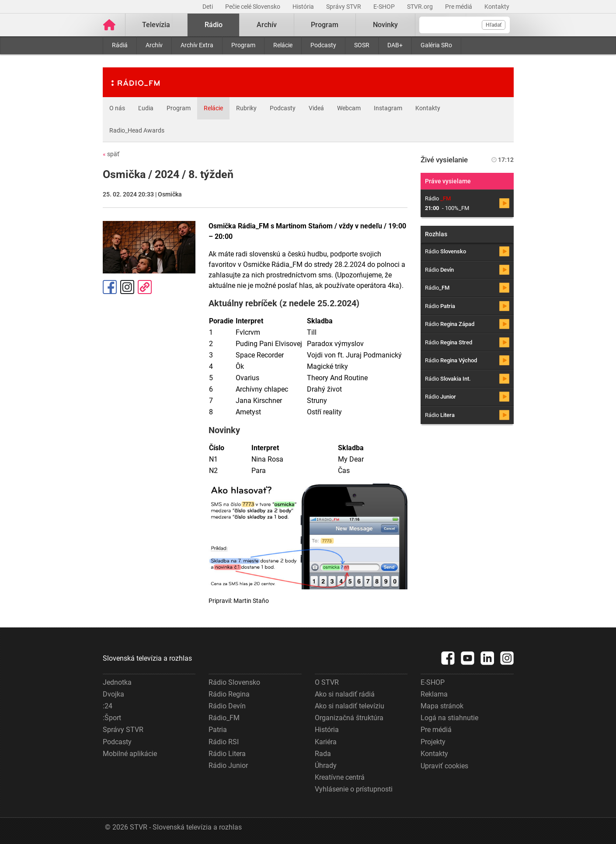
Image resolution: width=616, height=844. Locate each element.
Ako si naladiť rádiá (345, 694)
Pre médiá (459, 7)
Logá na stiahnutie (449, 718)
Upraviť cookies (444, 766)
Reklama (434, 694)
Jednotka (117, 682)
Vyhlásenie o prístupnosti (354, 789)
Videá (316, 108)
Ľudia (146, 108)
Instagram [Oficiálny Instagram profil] (127, 287)
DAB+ (395, 45)
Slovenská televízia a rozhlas (147, 658)
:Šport (112, 718)
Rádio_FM (224, 718)
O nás (117, 108)
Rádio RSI (224, 742)
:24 (108, 706)
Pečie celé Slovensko (253, 7)
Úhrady (326, 765)
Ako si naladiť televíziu (350, 706)
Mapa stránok (442, 706)
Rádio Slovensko (234, 682)
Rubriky (246, 108)
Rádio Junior (228, 765)
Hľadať (494, 25)
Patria (218, 730)
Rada (323, 754)
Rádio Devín (227, 706)
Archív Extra (197, 45)
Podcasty (323, 45)
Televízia (156, 25)
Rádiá (120, 45)
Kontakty (497, 7)
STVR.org (421, 7)
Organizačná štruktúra (349, 718)
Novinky (385, 25)
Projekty (433, 742)
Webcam (349, 108)
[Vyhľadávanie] (465, 25)
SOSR (362, 45)
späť (111, 154)
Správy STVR (344, 7)
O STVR (327, 682)
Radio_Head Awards (137, 130)
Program (243, 45)
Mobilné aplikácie (130, 754)
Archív (154, 45)
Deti (208, 7)
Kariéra (326, 742)
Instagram (388, 108)
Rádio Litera (227, 754)
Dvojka (113, 694)
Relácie (283, 45)
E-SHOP (385, 7)
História (304, 7)
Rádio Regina (229, 694)
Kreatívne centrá (340, 777)
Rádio (214, 25)
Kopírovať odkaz (145, 287)
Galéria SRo (436, 45)
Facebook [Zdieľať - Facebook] (110, 287)
